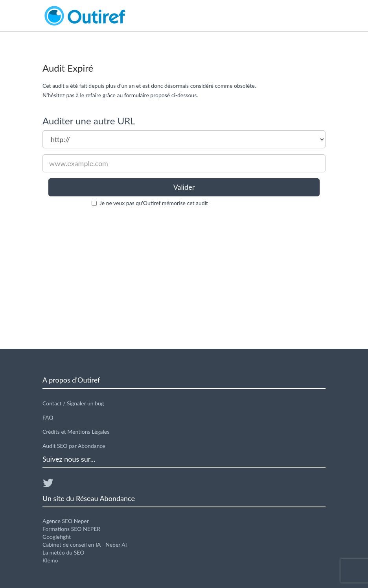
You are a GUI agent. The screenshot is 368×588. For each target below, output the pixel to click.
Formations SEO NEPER (71, 529)
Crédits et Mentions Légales (76, 432)
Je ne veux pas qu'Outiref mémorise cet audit (154, 203)
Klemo (50, 560)
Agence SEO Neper (66, 521)
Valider (184, 187)
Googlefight (57, 537)
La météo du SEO (63, 552)
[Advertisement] (184, 278)
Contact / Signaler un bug (73, 403)
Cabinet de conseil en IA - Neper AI (85, 545)
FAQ (48, 417)
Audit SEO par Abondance (74, 446)
